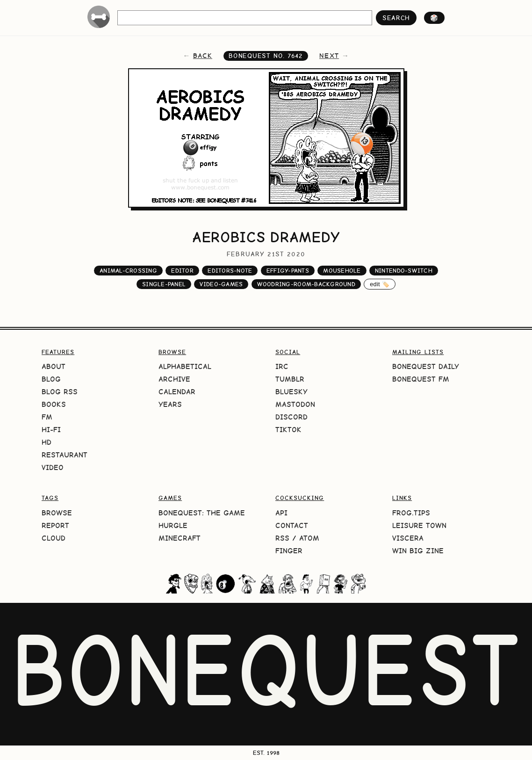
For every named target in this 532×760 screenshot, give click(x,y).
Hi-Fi (51, 430)
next (329, 56)
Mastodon (295, 404)
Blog (51, 379)
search (396, 18)
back (203, 56)
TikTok (288, 430)
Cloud (54, 538)
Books (54, 404)
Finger (289, 551)
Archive (174, 379)
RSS (282, 538)
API (281, 513)
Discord (291, 417)
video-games (221, 284)
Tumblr (290, 379)
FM (47, 417)
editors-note (230, 271)
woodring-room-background (306, 284)
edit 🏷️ (380, 284)
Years (170, 404)
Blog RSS (60, 392)
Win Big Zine (418, 551)
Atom (309, 538)
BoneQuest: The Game (202, 513)
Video (53, 467)
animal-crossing (128, 271)
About (54, 366)
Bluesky (291, 392)
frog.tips (411, 513)
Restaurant (65, 455)
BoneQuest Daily (426, 366)
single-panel (164, 284)
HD (47, 442)
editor (182, 271)
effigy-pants (288, 271)
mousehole (342, 271)
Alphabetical (185, 366)
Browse (57, 513)
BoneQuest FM (421, 379)
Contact (292, 525)
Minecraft (180, 538)
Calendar (177, 392)
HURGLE (173, 525)
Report (55, 525)
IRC (282, 366)
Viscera (408, 538)
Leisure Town (419, 525)
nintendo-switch (404, 271)
